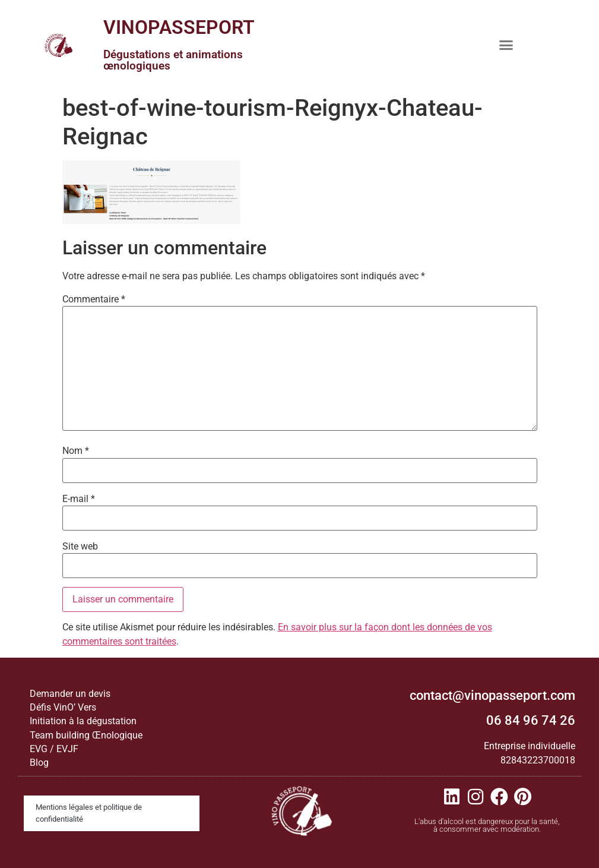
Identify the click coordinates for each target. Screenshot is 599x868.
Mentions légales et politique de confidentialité (89, 813)
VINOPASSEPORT (179, 27)
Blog (39, 763)
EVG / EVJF (54, 749)
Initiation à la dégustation (83, 721)
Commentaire (94, 299)
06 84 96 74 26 (531, 720)
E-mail (79, 499)
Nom (76, 451)
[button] (506, 45)
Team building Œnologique (86, 735)
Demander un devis (70, 694)
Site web (80, 547)
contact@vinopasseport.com (492, 695)
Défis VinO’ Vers (63, 707)
